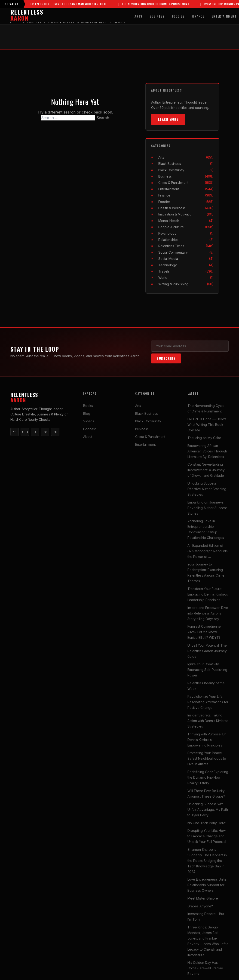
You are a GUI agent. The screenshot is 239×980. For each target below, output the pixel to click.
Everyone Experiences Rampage (211, 4)
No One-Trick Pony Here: (207, 823)
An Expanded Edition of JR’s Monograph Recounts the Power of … (208, 551)
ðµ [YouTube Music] (25, 432)
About (88, 437)
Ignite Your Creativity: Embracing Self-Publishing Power (207, 670)
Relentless (41, 398)
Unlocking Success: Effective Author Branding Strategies (207, 489)
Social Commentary (186, 252)
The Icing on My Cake (204, 438)
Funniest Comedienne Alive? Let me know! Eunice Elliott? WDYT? (204, 632)
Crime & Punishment (186, 183)
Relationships (186, 240)
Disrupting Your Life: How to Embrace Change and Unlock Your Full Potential (207, 836)
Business (157, 16)
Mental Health (186, 221)
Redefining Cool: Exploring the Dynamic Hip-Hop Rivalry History (208, 777)
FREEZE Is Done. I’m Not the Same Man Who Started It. (54, 4)
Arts (138, 16)
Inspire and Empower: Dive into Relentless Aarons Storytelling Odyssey (208, 613)
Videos (89, 421)
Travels (186, 271)
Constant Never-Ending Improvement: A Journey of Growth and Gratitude (206, 470)
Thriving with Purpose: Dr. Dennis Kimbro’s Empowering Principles (207, 740)
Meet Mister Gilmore (203, 898)
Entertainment (186, 189)
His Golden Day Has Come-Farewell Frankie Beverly (205, 968)
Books (88, 406)
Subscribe (166, 358)
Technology (186, 265)
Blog (87, 413)
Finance (198, 16)
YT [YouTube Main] (15, 432)
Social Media (186, 259)
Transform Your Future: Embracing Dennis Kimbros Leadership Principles (208, 594)
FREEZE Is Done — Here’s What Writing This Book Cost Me (207, 425)
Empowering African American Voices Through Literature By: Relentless (207, 451)
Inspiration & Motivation (186, 214)
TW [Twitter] (45, 432)
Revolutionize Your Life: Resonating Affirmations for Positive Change (208, 702)
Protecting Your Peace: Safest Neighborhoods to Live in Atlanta (207, 759)
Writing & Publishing (186, 284)
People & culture (186, 227)
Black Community (186, 170)
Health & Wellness (186, 208)
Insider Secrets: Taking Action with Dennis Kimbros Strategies (208, 721)
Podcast (89, 429)
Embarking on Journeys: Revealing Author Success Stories (207, 508)
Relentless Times (186, 246)
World (186, 278)
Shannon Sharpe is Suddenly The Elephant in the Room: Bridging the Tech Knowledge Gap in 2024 (207, 861)
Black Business (186, 164)
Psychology (186, 233)
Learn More (168, 119)
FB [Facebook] (55, 432)
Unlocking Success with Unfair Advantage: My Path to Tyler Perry (208, 809)
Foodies (178, 16)
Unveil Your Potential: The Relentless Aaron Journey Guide (207, 651)
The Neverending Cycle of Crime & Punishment (140, 4)
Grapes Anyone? (200, 906)
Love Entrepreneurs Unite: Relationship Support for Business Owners (207, 885)
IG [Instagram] (35, 432)
